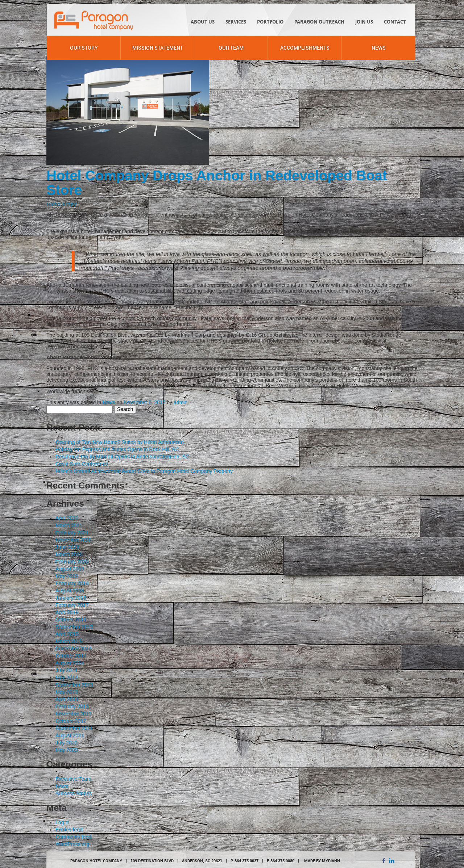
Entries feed (69, 830)
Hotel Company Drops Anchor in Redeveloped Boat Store (217, 183)
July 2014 (66, 670)
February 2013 (72, 706)
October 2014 (71, 656)
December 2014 (74, 649)
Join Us (364, 22)
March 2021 (69, 525)
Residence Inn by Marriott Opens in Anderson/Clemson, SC (122, 457)
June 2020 (67, 547)
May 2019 (67, 576)
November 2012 (74, 714)
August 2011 (70, 735)
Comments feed (73, 837)
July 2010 (66, 743)
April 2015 (67, 634)
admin (181, 402)
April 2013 (67, 699)
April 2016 (67, 612)
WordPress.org (72, 844)
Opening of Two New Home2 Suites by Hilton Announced (120, 442)
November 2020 (74, 540)
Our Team (231, 48)
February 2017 (72, 605)
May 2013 (67, 692)
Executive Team (73, 779)
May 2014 (67, 678)
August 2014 (70, 663)
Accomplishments (305, 48)
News (379, 48)
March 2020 (69, 554)
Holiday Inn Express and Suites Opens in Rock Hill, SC (117, 449)
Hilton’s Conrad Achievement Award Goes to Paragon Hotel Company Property (144, 471)
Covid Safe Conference (82, 464)
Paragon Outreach (319, 22)
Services (236, 22)
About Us (203, 22)
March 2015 (69, 641)
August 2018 (70, 591)
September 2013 (74, 685)
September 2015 (74, 627)
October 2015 (71, 620)
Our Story (84, 48)
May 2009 (67, 750)
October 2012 (71, 721)
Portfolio (270, 22)
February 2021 (72, 533)
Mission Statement (158, 48)
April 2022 (67, 518)
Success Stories (74, 793)
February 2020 (72, 562)
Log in (62, 822)
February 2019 (72, 583)
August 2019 (70, 569)
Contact (395, 22)
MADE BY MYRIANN (322, 861)
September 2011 (74, 728)
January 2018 (71, 598)
